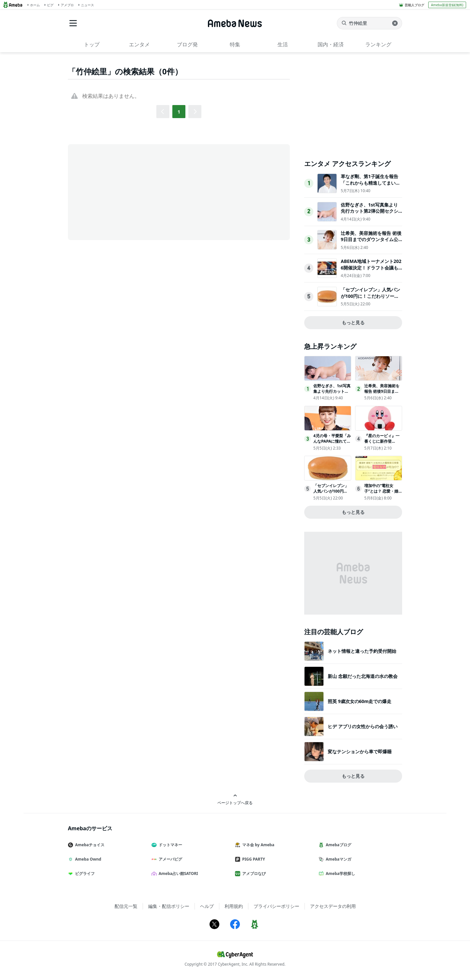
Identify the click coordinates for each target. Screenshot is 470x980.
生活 (283, 44)
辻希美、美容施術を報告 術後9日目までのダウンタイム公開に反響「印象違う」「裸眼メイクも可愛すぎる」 (371, 243)
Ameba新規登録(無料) (447, 5)
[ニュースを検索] (369, 23)
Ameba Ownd (87, 859)
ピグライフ (84, 873)
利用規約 (234, 906)
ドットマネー (169, 845)
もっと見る (353, 322)
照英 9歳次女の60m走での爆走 (360, 701)
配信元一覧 (126, 906)
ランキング (378, 44)
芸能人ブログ (415, 5)
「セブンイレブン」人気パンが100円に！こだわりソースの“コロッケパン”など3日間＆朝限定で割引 (370, 299)
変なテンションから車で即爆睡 (360, 751)
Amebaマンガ (337, 859)
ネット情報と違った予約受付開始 (362, 651)
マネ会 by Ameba (257, 845)
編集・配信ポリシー (169, 906)
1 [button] (179, 112)
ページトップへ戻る (235, 799)
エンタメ (139, 44)
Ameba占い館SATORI (177, 873)
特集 (235, 44)
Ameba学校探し (339, 873)
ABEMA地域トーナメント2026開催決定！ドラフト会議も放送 (371, 268)
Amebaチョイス (89, 845)
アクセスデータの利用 (333, 906)
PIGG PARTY (253, 859)
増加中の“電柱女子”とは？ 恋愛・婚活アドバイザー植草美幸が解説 (382, 494)
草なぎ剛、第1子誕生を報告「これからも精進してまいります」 (370, 183)
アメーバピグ (169, 859)
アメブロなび (253, 873)
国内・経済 (331, 44)
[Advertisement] (127, 191)
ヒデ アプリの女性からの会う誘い (363, 726)
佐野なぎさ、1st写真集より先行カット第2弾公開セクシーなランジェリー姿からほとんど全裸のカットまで (370, 214)
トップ (92, 44)
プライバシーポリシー (276, 906)
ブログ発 (187, 44)
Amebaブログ (337, 845)
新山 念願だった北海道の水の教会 (363, 676)
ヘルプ (207, 906)
